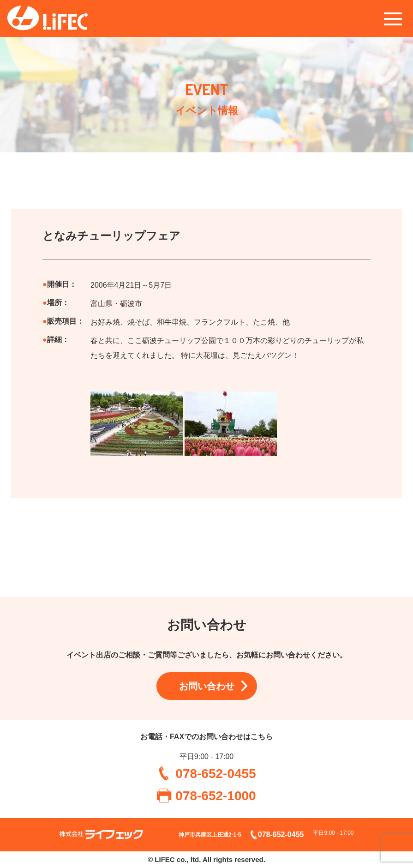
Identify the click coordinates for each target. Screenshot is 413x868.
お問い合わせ (207, 686)
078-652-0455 (215, 774)
